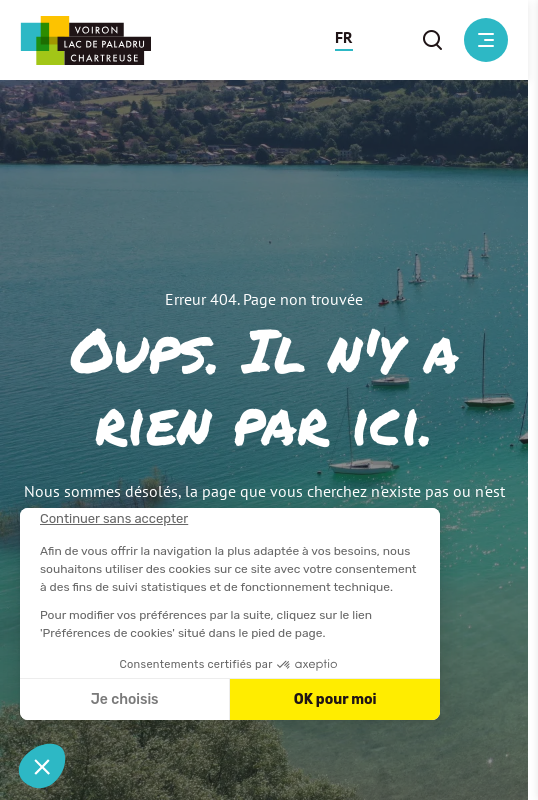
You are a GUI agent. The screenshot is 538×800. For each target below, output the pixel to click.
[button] (344, 40)
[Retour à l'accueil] (85, 40)
